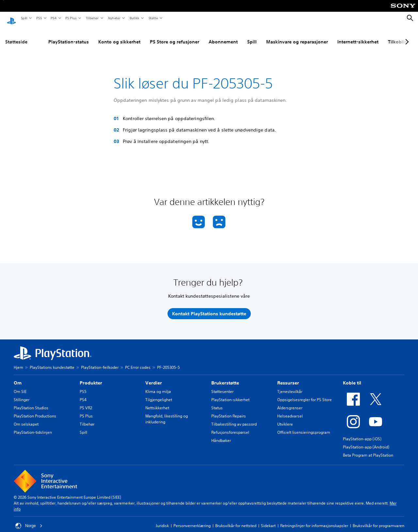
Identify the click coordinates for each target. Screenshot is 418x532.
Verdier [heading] (154, 377)
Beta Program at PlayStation (368, 449)
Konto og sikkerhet (119, 36)
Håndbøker (221, 434)
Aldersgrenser (290, 402)
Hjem (18, 361)
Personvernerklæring (192, 519)
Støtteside (16, 36)
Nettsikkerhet (157, 402)
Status (217, 402)
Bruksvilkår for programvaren (378, 519)
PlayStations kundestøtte (52, 361)
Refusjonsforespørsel (230, 426)
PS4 (53, 18)
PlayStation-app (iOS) (362, 433)
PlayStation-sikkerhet (230, 393)
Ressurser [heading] (288, 377)
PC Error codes (138, 361)
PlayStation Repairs (229, 410)
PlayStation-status (69, 36)
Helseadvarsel (290, 410)
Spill (24, 18)
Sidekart (268, 519)
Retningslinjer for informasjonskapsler (314, 519)
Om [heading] (18, 377)
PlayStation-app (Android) (366, 441)
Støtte (153, 18)
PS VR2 (86, 402)
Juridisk (162, 519)
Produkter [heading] (91, 377)
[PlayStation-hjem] (11, 18)
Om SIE (20, 385)
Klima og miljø (158, 385)
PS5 (39, 18)
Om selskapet (26, 418)
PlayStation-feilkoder (100, 361)
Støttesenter (222, 385)
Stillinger (22, 393)
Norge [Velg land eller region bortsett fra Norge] (29, 520)
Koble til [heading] (352, 377)
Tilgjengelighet (159, 393)
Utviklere (285, 418)
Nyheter (114, 18)
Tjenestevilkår (290, 385)
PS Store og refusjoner (175, 36)
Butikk (134, 18)
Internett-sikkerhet (358, 36)
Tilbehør (92, 18)
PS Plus (71, 18)
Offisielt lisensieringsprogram (304, 426)
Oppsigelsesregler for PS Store (305, 393)
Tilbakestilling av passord (234, 418)
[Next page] (406, 36)
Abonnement (223, 36)
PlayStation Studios (31, 402)
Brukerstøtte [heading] (225, 377)
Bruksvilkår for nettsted (236, 519)
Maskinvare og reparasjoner (297, 36)
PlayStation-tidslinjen (33, 426)
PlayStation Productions (35, 410)
